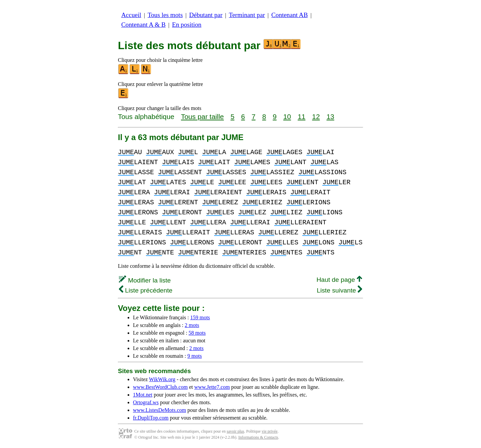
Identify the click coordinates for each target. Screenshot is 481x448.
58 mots (197, 333)
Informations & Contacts (258, 437)
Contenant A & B (143, 25)
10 (287, 117)
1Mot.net (143, 395)
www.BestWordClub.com (160, 387)
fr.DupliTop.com (151, 418)
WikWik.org (162, 379)
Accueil (131, 15)
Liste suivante (339, 290)
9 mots (195, 356)
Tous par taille (202, 117)
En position (187, 25)
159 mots (200, 317)
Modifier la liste (145, 280)
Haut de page (339, 280)
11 (301, 117)
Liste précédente (146, 290)
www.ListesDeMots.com (159, 410)
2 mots (192, 325)
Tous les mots (165, 15)
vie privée (270, 431)
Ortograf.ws (146, 402)
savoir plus (235, 431)
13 (330, 117)
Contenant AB (289, 15)
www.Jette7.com (212, 387)
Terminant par (247, 15)
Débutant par (206, 15)
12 (316, 117)
